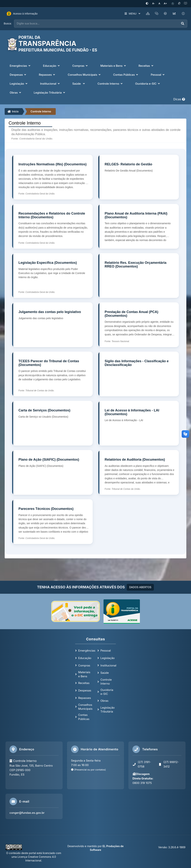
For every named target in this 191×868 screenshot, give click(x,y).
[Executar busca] (183, 24)
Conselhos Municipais (85, 707)
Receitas (84, 683)
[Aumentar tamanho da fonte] (165, 4)
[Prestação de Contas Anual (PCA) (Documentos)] (139, 325)
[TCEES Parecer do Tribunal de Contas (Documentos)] (52, 374)
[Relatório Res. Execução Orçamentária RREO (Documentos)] (139, 276)
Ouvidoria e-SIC (107, 692)
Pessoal (105, 651)
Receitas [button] (146, 66)
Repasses (84, 698)
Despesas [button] (18, 75)
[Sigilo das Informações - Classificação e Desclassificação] (139, 374)
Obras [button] (16, 93)
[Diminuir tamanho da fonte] (154, 4)
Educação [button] (52, 66)
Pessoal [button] (158, 75)
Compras (84, 665)
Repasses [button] (47, 75)
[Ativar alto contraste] (148, 4)
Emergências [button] (20, 66)
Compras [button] (80, 66)
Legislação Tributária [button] (50, 93)
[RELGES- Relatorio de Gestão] (139, 177)
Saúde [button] (79, 84)
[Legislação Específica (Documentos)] (52, 276)
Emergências (87, 651)
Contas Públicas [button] (126, 75)
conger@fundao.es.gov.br (27, 813)
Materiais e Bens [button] (113, 66)
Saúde (105, 673)
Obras (104, 701)
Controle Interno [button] (110, 84)
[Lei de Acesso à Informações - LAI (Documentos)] (139, 423)
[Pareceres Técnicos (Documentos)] (52, 522)
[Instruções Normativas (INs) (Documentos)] (52, 177)
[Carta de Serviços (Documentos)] (52, 423)
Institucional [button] (50, 84)
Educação (85, 658)
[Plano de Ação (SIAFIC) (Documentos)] (52, 472)
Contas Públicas (84, 717)
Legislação (107, 658)
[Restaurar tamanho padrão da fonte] (160, 4)
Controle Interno (41, 111)
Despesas (85, 690)
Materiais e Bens (84, 674)
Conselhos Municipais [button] (84, 75)
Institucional (108, 665)
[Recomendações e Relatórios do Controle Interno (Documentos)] (52, 226)
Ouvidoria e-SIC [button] (148, 84)
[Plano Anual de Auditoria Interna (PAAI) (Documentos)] (139, 226)
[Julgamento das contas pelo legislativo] (52, 325)
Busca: (8, 23)
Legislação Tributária (107, 709)
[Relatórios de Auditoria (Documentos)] (139, 472)
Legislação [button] (19, 84)
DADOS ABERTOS (140, 587)
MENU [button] (132, 14)
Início (13, 111)
